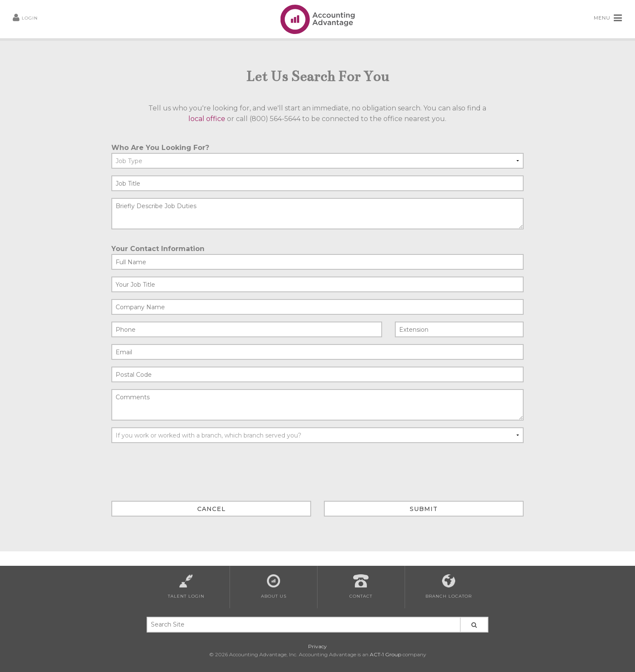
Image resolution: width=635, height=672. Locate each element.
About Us (274, 587)
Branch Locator (449, 587)
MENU (608, 18)
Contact (361, 587)
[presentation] (176, 466)
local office (207, 119)
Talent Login (186, 587)
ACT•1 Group (386, 654)
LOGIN (25, 18)
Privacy (317, 646)
